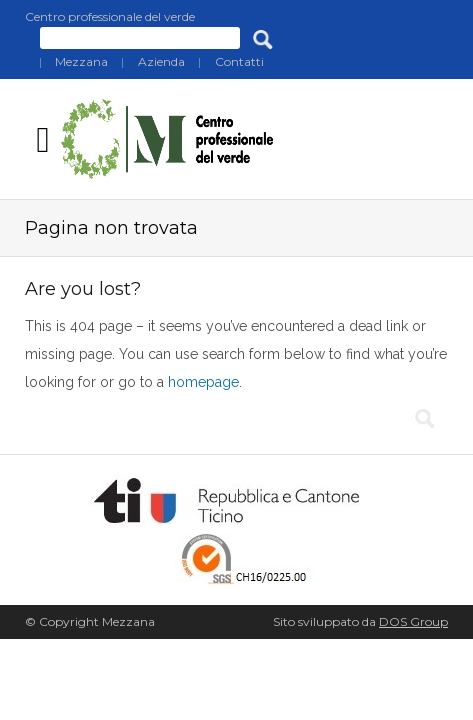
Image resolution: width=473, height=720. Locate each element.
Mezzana (81, 61)
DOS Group (413, 621)
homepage (203, 382)
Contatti (239, 61)
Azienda (161, 61)
